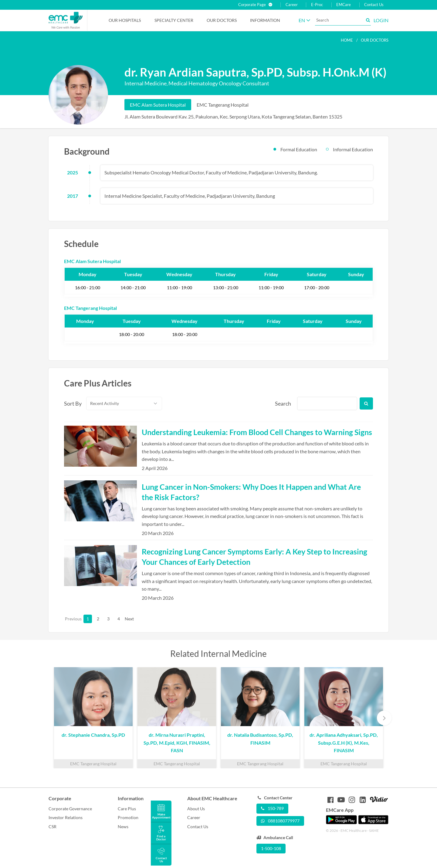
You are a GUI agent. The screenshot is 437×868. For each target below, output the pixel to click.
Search (283, 403)
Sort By (72, 403)
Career (292, 5)
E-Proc (317, 5)
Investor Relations (66, 817)
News (123, 827)
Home (347, 40)
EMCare (344, 5)
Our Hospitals (125, 20)
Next (129, 619)
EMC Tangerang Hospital (223, 105)
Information (265, 20)
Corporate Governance (70, 809)
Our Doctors (222, 20)
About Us (196, 809)
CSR (53, 827)
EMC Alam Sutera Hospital (158, 105)
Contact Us (374, 5)
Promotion (128, 817)
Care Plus (127, 809)
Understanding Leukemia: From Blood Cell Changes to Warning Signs (257, 432)
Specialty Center (174, 20)
